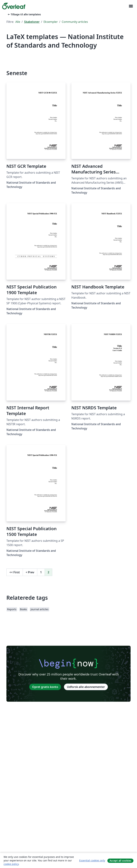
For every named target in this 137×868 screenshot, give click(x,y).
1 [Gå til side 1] (41, 572)
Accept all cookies (120, 861)
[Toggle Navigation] (131, 6)
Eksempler (51, 22)
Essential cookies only (92, 860)
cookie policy (11, 864)
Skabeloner (32, 22)
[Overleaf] (14, 6)
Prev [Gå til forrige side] (30, 572)
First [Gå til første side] (15, 572)
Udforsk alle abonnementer (86, 687)
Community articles (75, 22)
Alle (18, 22)
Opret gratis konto (45, 687)
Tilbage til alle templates (24, 14)
